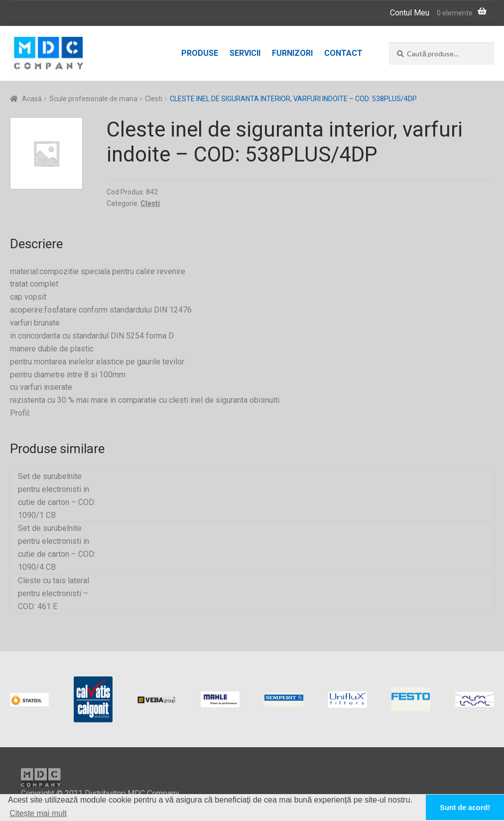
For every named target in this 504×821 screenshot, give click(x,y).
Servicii (245, 53)
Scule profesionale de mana (93, 99)
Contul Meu (410, 13)
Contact (343, 53)
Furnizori (292, 53)
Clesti (154, 99)
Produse (200, 53)
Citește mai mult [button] (38, 813)
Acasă (32, 99)
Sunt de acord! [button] (465, 808)
